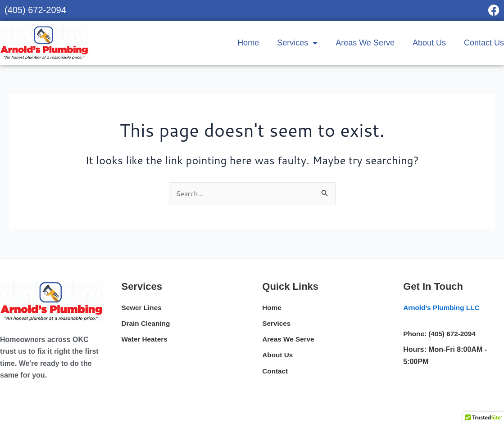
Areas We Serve (365, 43)
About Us (429, 43)
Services (297, 43)
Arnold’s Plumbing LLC (443, 308)
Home (248, 43)
